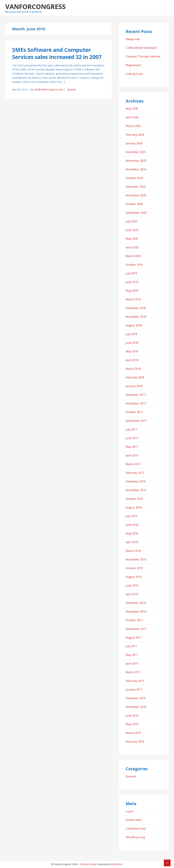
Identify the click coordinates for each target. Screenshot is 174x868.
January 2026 (134, 143)
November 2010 (136, 707)
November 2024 (136, 169)
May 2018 (132, 351)
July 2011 (131, 646)
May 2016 (132, 533)
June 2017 (132, 438)
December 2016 (136, 481)
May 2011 (132, 655)
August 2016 (134, 507)
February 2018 (135, 377)
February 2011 (135, 681)
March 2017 (133, 464)
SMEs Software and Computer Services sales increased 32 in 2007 (57, 53)
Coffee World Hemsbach (141, 48)
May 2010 (132, 724)
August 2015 (134, 577)
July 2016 (131, 516)
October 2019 (134, 265)
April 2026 (132, 117)
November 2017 (136, 403)
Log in (130, 811)
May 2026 (132, 109)
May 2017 (132, 447)
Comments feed (136, 829)
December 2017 (136, 395)
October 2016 (134, 499)
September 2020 (136, 213)
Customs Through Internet (143, 56)
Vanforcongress (35, 6)
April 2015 (132, 594)
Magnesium (133, 65)
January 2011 (134, 690)
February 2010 (135, 742)
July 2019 (131, 273)
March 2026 (133, 126)
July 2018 (131, 334)
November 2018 (136, 317)
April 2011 (132, 663)
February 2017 (135, 473)
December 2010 (136, 698)
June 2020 (132, 230)
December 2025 (136, 152)
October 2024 (134, 178)
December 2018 (136, 308)
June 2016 (132, 525)
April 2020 (132, 247)
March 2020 (133, 256)
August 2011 (134, 637)
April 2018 (132, 360)
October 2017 (134, 412)
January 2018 (134, 386)
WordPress (117, 864)
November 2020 (136, 195)
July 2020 (131, 221)
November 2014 (136, 611)
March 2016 (133, 551)
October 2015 (134, 568)
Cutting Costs (134, 74)
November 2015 (136, 559)
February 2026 (135, 135)
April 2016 (132, 542)
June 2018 (132, 343)
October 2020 (134, 204)
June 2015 (132, 585)
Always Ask (133, 39)
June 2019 (132, 282)
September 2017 (136, 421)
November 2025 (136, 161)
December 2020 (136, 187)
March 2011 (133, 672)
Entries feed (133, 820)
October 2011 (134, 620)
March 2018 (133, 369)
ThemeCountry (88, 864)
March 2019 (133, 299)
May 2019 (132, 291)
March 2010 (133, 733)
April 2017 (132, 455)
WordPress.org (135, 837)
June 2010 (132, 716)
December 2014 (136, 603)
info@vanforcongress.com (49, 90)
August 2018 (134, 325)
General (71, 90)
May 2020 (132, 239)
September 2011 (136, 629)
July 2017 (131, 429)
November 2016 (136, 490)
